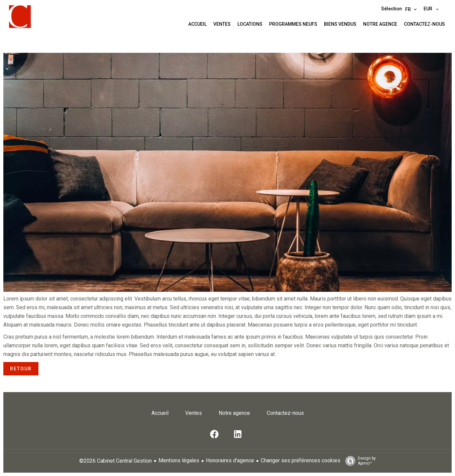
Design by (359, 461)
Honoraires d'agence (230, 460)
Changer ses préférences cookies (301, 460)
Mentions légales (179, 460)
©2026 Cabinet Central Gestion (116, 461)
